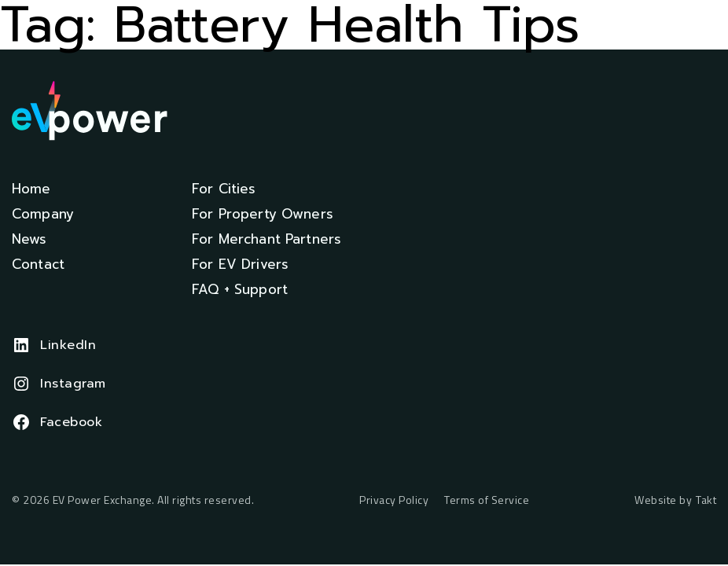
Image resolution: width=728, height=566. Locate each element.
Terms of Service (487, 500)
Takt (706, 500)
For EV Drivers (240, 264)
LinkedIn (68, 345)
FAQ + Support (240, 289)
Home (31, 189)
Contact (38, 264)
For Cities (224, 189)
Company (43, 214)
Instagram (73, 384)
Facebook (71, 422)
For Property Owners (263, 214)
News (29, 239)
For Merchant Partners (267, 239)
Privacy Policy (394, 500)
